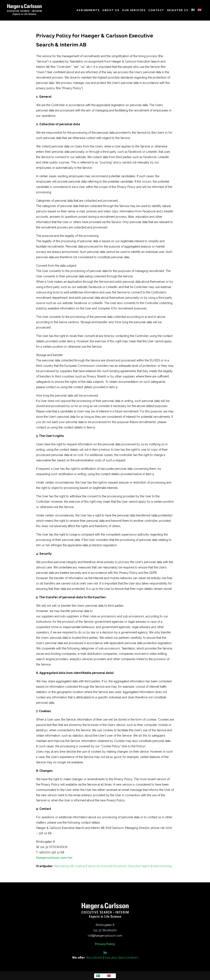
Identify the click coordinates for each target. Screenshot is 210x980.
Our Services (134, 10)
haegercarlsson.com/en (54, 858)
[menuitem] (100, 976)
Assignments (88, 10)
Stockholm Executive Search (132, 866)
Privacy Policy (105, 944)
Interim (134, 958)
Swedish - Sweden (193, 10)
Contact (156, 10)
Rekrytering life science (70, 866)
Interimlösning (162, 866)
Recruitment (94, 958)
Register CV (178, 10)
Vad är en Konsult (99, 866)
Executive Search (116, 958)
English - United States (200, 10)
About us (111, 10)
